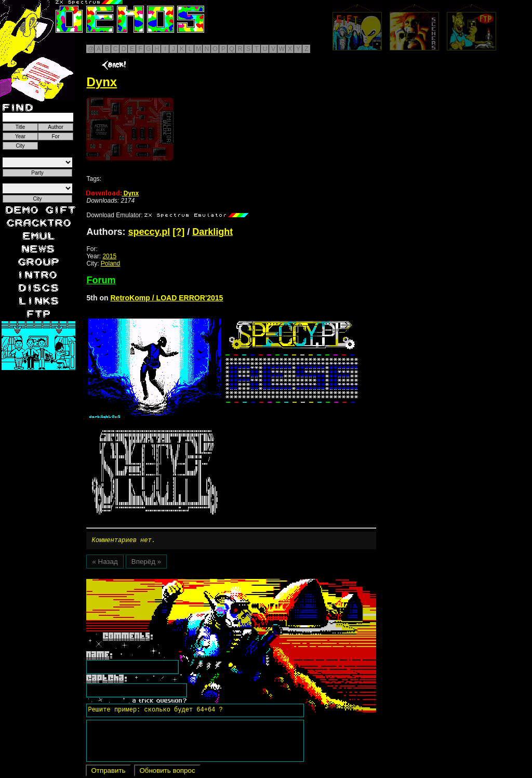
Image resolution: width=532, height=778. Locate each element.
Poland (110, 263)
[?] (178, 232)
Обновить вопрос (167, 772)
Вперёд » (146, 563)
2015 (109, 256)
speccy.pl (149, 232)
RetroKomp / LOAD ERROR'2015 (167, 298)
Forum (101, 280)
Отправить (108, 772)
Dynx (112, 193)
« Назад (105, 563)
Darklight (212, 232)
